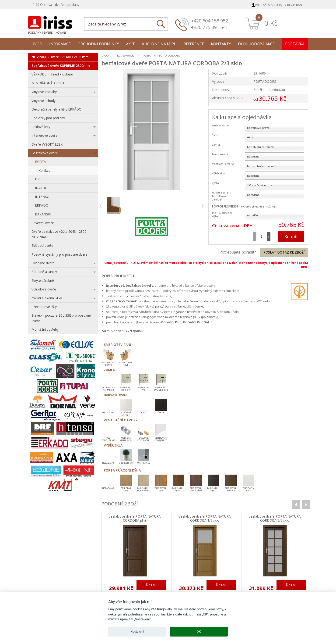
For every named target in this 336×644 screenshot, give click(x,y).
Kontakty (221, 44)
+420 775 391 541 (210, 27)
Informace (60, 44)
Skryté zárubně (43, 281)
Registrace (296, 5)
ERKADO (42, 205)
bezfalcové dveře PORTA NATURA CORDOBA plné (135, 519)
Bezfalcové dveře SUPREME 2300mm (61, 66)
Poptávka (295, 44)
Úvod (37, 44)
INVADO (41, 188)
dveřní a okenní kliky (47, 298)
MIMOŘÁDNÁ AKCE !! (48, 83)
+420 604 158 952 (210, 21)
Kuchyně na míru (159, 44)
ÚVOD (105, 56)
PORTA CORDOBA (169, 56)
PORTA (40, 162)
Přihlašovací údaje (270, 5)
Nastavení (137, 631)
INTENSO (42, 197)
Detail (151, 585)
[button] (269, 237)
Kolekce (44, 170)
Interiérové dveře (44, 135)
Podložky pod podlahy (48, 118)
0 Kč (271, 23)
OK (199, 631)
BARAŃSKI (43, 214)
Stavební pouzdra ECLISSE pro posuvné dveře (61, 318)
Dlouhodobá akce (256, 44)
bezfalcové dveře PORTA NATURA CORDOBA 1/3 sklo (205, 519)
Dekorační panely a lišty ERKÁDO (56, 109)
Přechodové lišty (44, 307)
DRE (38, 179)
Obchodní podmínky (98, 44)
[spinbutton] (262, 237)
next (202, 206)
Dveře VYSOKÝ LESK (47, 144)
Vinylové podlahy (44, 92)
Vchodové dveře (44, 289)
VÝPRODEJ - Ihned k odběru (52, 74)
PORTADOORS (265, 81)
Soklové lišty (41, 127)
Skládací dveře (42, 245)
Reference (194, 44)
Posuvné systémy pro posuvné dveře (59, 254)
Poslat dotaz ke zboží (284, 252)
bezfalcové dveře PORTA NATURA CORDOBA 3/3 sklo (275, 519)
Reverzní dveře (43, 223)
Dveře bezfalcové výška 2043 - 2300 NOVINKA (59, 234)
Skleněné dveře (43, 263)
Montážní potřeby (45, 329)
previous (101, 206)
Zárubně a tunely (44, 272)
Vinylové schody (44, 101)
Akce (131, 44)
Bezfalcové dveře (45, 153)
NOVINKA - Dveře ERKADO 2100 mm (60, 57)
